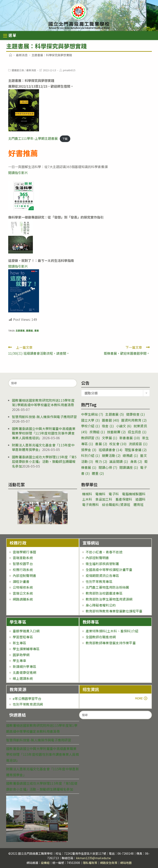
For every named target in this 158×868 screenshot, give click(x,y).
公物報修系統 (23, 587)
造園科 (140, 499)
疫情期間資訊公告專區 (102, 576)
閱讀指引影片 (18, 173)
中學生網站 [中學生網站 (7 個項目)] (92, 414)
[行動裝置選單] (10, 36)
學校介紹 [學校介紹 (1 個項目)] (91, 426)
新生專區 (19, 643)
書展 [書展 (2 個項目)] (101, 444)
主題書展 (20, 330)
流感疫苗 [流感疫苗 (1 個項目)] (138, 444)
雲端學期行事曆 (24, 552)
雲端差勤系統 (23, 558)
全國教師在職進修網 (101, 637)
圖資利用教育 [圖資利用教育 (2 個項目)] (134, 420)
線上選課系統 (23, 678)
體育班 (139, 505)
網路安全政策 (109, 863)
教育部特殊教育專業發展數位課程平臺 (114, 611)
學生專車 (19, 660)
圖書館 (29, 330)
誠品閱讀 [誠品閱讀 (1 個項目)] (119, 461)
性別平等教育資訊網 (28, 704)
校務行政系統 (23, 570)
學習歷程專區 (23, 637)
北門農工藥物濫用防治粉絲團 (107, 587)
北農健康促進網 (24, 672)
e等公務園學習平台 (27, 698)
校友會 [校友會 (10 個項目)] (118, 444)
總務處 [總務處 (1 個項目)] (130, 455)
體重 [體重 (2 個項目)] (98, 473)
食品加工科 (104, 499)
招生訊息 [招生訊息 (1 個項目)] (137, 432)
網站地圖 (126, 863)
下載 (65, 139)
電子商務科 (91, 505)
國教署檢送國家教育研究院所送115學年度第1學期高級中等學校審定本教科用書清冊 (43, 402)
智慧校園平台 (23, 564)
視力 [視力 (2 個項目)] (101, 461)
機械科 (87, 494)
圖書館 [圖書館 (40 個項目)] (111, 420)
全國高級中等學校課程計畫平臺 (109, 570)
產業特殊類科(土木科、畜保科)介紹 (112, 631)
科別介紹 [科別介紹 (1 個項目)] (91, 455)
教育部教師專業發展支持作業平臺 (111, 643)
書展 (37, 330)
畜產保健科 (124, 499)
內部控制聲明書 (24, 576)
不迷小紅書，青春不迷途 (104, 552)
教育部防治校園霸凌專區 (104, 593)
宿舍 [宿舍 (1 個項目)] (108, 426)
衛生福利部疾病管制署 (102, 564)
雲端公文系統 (23, 593)
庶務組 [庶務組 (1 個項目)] (97, 432)
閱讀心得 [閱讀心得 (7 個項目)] (108, 467)
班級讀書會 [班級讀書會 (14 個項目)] (111, 450)
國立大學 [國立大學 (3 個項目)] (91, 420)
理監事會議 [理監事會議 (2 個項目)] (136, 450)
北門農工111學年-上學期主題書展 (33, 138)
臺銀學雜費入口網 (26, 631)
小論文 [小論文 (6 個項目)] (124, 426)
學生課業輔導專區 (26, 649)
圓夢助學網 (21, 655)
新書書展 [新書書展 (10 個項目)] (130, 438)
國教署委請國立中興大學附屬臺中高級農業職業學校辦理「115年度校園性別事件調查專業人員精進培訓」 (44, 433)
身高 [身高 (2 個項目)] (136, 461)
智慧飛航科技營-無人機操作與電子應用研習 (44, 417)
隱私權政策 (90, 863)
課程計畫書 (21, 581)
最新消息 (31, 70)
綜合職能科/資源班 (116, 505)
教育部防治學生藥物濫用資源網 (109, 599)
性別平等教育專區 (99, 581)
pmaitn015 (69, 70)
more (94, 698)
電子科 (114, 494)
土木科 (87, 499)
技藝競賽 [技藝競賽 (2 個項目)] (116, 432)
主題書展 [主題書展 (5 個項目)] (115, 414)
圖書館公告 (18, 70)
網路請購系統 (23, 599)
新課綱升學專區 (24, 666)
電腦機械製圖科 (134, 494)
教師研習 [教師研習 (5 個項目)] (91, 438)
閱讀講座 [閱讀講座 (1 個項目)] (129, 467)
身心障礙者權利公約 (101, 605)
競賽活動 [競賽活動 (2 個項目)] (111, 455)
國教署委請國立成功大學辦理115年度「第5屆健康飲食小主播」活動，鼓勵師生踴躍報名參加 (44, 462)
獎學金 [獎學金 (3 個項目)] (89, 450)
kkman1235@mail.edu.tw (93, 858)
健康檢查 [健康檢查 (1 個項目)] (136, 414)
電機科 (100, 494)
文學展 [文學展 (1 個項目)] (110, 438)
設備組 (45, 863)
